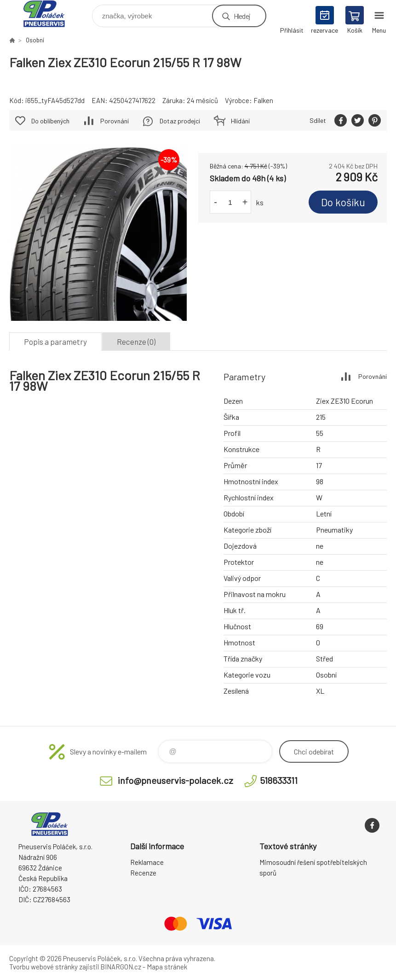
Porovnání (115, 121)
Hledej (242, 16)
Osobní (35, 40)
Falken (263, 100)
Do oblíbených (50, 121)
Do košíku (343, 202)
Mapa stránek (167, 967)
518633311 (279, 780)
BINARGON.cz (121, 967)
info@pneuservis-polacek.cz (175, 780)
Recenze (143, 873)
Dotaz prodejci (180, 121)
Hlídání (240, 121)
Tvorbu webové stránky (43, 967)
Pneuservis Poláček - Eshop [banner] (50, 14)
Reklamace (147, 862)
